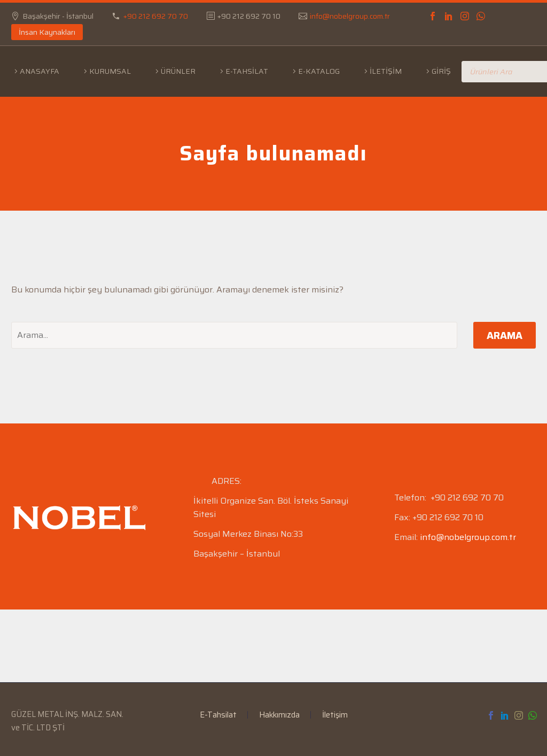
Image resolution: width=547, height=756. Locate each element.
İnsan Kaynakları (47, 32)
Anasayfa (40, 71)
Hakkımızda (279, 715)
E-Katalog (319, 71)
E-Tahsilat (247, 71)
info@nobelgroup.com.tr (350, 16)
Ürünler (178, 71)
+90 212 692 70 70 (156, 16)
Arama (505, 335)
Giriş (441, 71)
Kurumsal (110, 71)
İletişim (386, 71)
